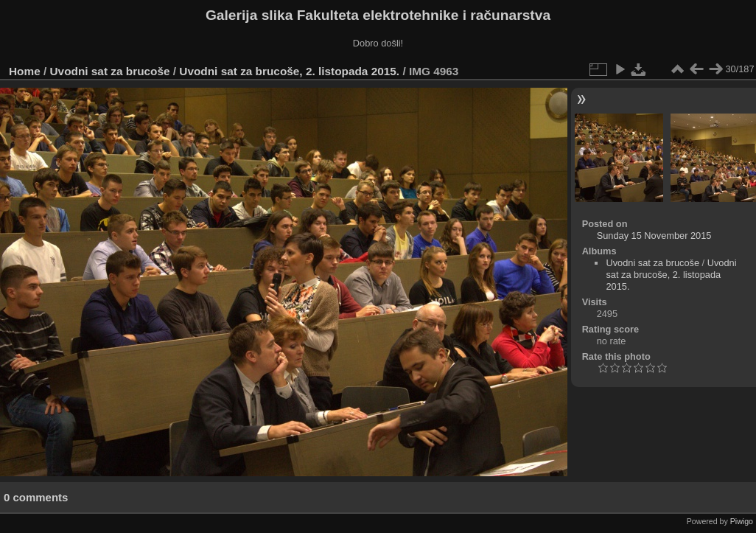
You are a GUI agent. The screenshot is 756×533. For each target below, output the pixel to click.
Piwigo (742, 521)
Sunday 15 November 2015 (654, 236)
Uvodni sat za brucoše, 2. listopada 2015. (289, 71)
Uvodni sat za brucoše (110, 71)
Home (25, 71)
